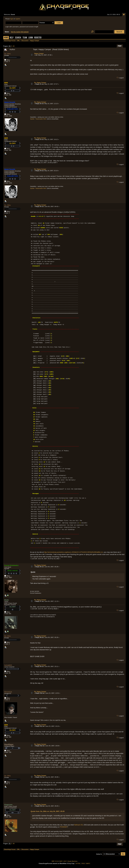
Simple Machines (72, 861)
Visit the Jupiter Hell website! (20, 32)
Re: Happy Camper (40, 83)
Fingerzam (8, 805)
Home (6, 38)
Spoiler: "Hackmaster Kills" (38, 119)
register (18, 19)
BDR (6, 83)
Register (38, 38)
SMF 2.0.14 (55, 861)
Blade (7, 600)
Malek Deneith (10, 102)
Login (31, 38)
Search (18, 38)
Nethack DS (78, 825)
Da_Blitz (8, 54)
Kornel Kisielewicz (11, 565)
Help (12, 38)
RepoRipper (9, 744)
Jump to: (99, 854)
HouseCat (8, 692)
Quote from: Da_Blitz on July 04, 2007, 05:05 (48, 811)
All (13, 46)
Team (25, 38)
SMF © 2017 (63, 861)
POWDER (64, 827)
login (12, 19)
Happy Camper (39, 53)
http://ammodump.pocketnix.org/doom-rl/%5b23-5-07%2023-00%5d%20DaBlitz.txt (74, 552)
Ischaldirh (8, 665)
